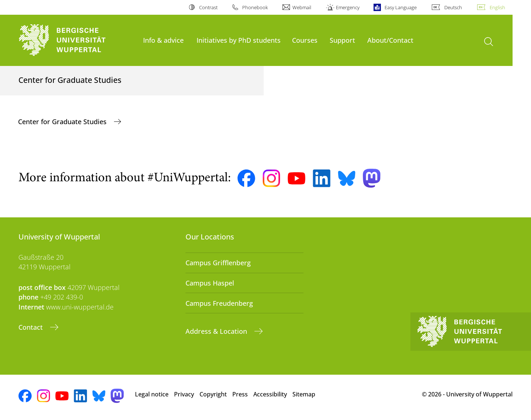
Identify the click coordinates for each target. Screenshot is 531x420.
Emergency (348, 7)
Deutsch (453, 7)
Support (342, 40)
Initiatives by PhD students (239, 40)
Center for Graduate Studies (63, 122)
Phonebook (255, 7)
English (497, 7)
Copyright (213, 394)
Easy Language (401, 7)
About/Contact (390, 40)
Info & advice (163, 40)
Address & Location (217, 331)
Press (240, 394)
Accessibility (270, 394)
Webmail (302, 7)
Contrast (208, 7)
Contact (32, 327)
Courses (305, 40)
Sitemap (304, 394)
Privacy (184, 394)
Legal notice (152, 394)
